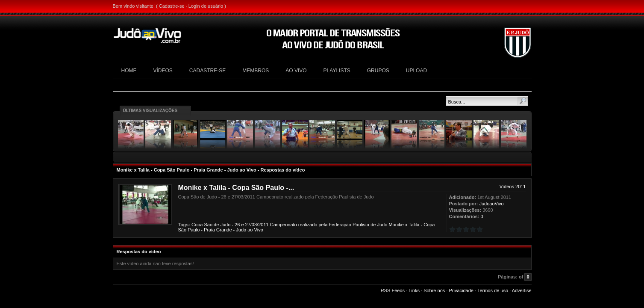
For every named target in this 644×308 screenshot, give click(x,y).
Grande (224, 230)
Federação (340, 225)
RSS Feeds (393, 290)
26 (237, 225)
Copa (197, 225)
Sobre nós (434, 290)
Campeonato (284, 225)
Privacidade (461, 290)
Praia (209, 230)
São (208, 225)
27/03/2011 (257, 225)
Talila (414, 225)
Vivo (259, 230)
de (216, 225)
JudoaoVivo (491, 204)
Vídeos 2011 (513, 187)
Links (414, 290)
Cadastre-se (172, 6)
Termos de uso (493, 290)
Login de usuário (206, 6)
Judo (225, 225)
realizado (308, 225)
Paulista (361, 225)
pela (323, 225)
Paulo (194, 230)
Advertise (522, 290)
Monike (396, 225)
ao (250, 230)
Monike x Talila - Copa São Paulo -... (236, 188)
